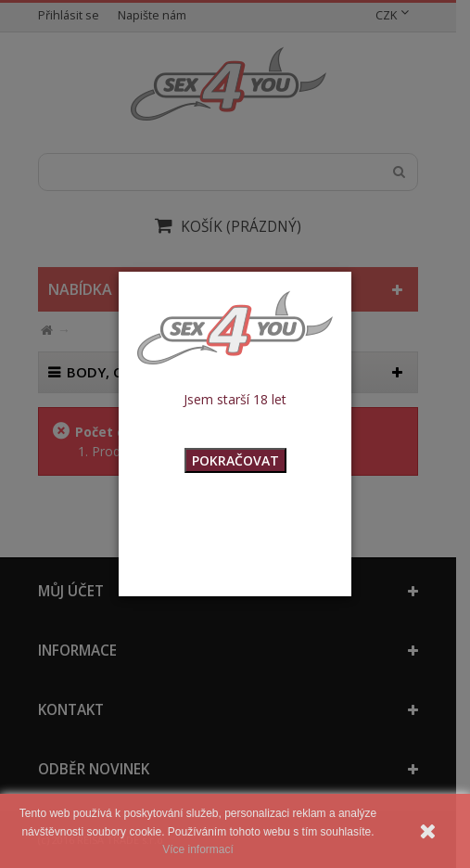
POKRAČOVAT (235, 460)
